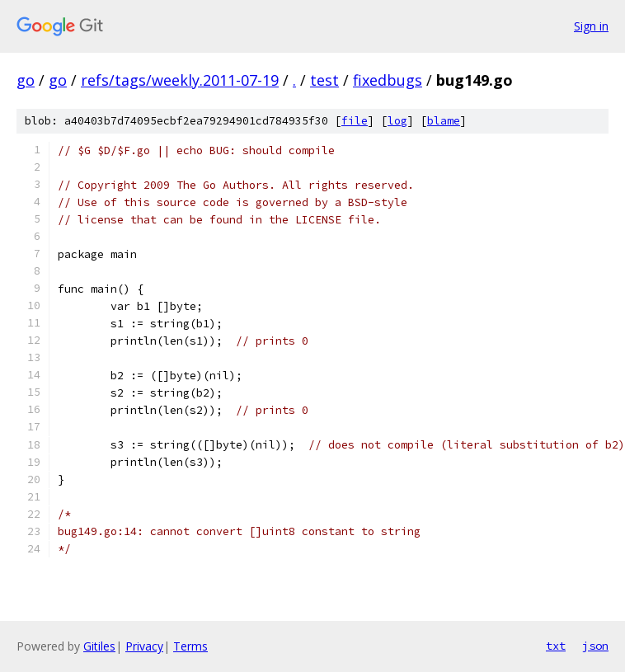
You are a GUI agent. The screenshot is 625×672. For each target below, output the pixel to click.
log (397, 121)
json (595, 646)
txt (556, 646)
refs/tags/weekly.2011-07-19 (180, 80)
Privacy (144, 646)
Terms (190, 646)
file (355, 121)
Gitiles (99, 646)
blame (444, 121)
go (26, 80)
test (324, 80)
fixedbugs (388, 80)
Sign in (591, 26)
